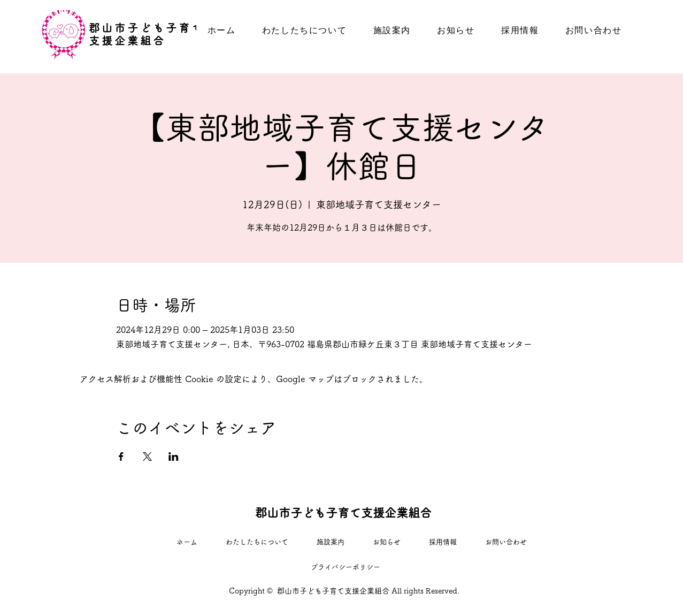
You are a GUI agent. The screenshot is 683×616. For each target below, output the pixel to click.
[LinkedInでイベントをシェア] (174, 457)
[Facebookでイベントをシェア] (121, 457)
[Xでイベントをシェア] (147, 457)
